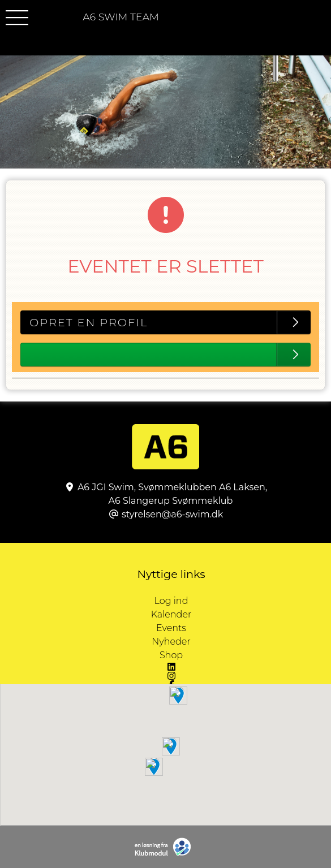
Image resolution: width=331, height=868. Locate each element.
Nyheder (171, 642)
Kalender (171, 614)
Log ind (243, 601)
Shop (171, 655)
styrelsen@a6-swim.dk (172, 514)
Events (171, 628)
